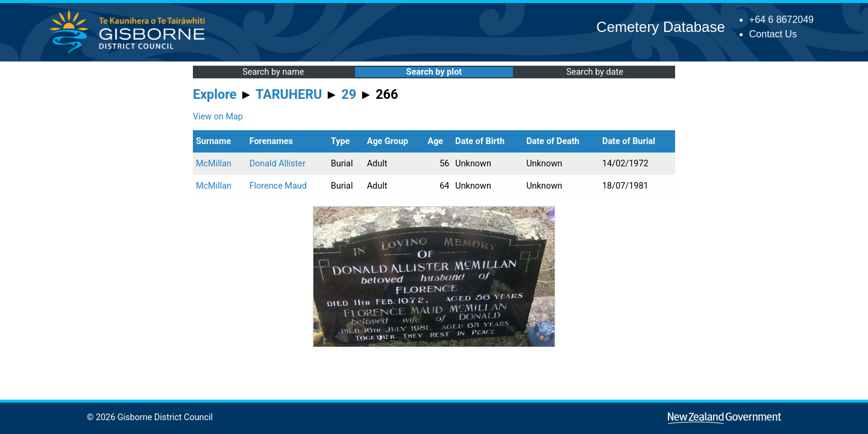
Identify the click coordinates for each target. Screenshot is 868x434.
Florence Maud (278, 186)
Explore (215, 94)
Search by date (594, 72)
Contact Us (773, 34)
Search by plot (434, 72)
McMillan (214, 164)
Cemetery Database (660, 27)
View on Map (218, 117)
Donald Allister (278, 164)
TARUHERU (289, 94)
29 (349, 94)
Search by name (273, 72)
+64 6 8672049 (782, 20)
